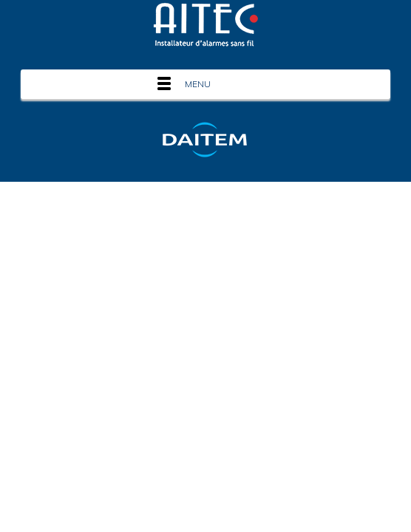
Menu (198, 84)
